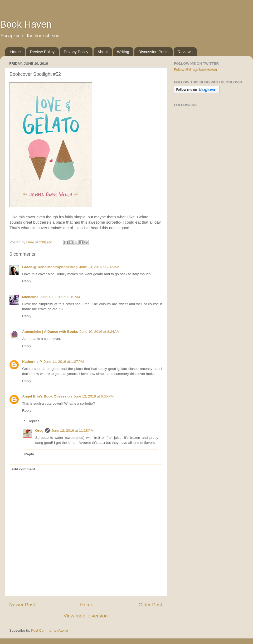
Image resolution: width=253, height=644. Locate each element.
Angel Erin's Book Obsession (47, 396)
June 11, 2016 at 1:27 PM (64, 362)
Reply (27, 281)
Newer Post (22, 605)
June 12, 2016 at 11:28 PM (72, 431)
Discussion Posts (153, 52)
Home (16, 52)
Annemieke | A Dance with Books (50, 332)
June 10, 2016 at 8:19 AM (60, 297)
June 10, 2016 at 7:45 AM (99, 267)
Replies (34, 421)
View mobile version (86, 616)
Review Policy (42, 52)
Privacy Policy (76, 52)
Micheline (30, 297)
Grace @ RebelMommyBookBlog (50, 267)
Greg (40, 431)
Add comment (23, 469)
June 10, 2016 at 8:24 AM (100, 332)
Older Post (150, 605)
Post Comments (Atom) (50, 630)
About (103, 52)
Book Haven (26, 24)
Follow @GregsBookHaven (195, 70)
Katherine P (32, 362)
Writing (123, 52)
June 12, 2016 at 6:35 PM (94, 396)
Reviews (185, 52)
